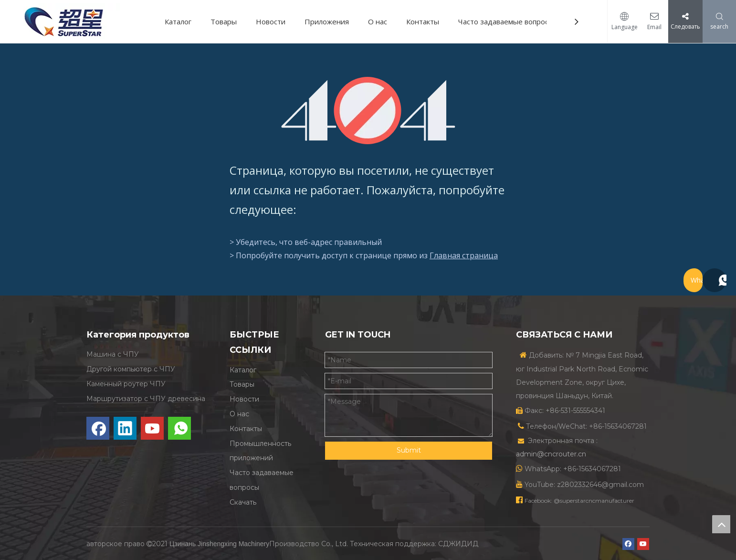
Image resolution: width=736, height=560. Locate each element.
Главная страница (464, 255)
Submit (409, 450)
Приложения (327, 21)
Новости (271, 21)
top (721, 524)
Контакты (423, 21)
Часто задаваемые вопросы (506, 21)
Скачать (243, 502)
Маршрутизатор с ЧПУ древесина (146, 399)
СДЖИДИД (458, 544)
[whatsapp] (179, 428)
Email (651, 27)
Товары (224, 21)
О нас (378, 21)
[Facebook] (98, 428)
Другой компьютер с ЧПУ (131, 369)
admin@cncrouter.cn (551, 454)
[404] (368, 111)
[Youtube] (152, 428)
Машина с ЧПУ (113, 354)
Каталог (178, 21)
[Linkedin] (125, 428)
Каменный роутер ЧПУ (126, 384)
